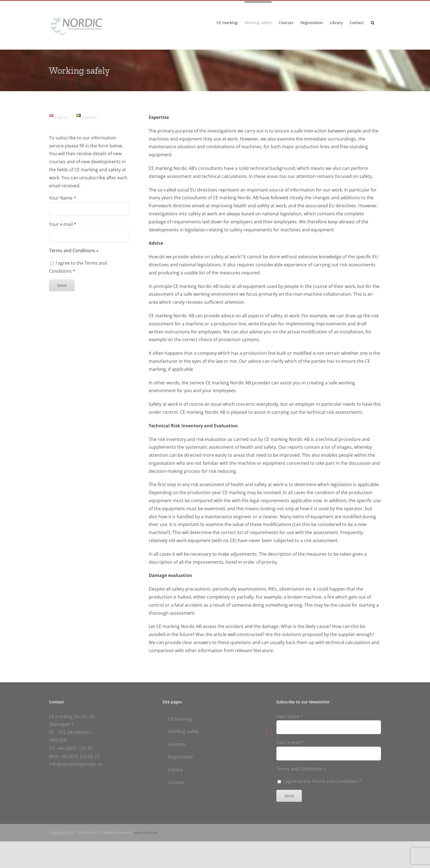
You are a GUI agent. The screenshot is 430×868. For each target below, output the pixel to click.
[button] (373, 22)
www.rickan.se (146, 833)
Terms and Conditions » (74, 251)
